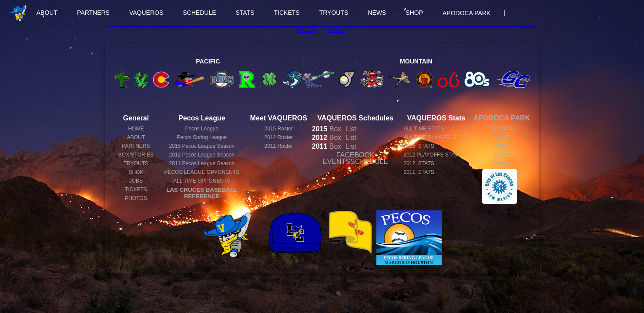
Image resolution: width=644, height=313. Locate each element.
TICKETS (287, 13)
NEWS (377, 13)
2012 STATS (419, 163)
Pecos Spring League (202, 137)
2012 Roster (279, 137)
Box (327, 129)
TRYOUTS (334, 13)
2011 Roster (279, 146)
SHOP (414, 13)
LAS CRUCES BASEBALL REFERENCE (202, 193)
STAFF (502, 155)
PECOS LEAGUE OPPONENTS (202, 172)
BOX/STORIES (136, 155)
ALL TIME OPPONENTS (202, 181)
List (350, 129)
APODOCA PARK (466, 13)
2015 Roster (279, 129)
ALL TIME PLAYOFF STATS (436, 137)
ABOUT (47, 13)
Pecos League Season (202, 146)
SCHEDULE (199, 13)
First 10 (306, 30)
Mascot (502, 163)
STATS (245, 13)
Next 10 (337, 30)
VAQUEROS (146, 13)
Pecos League (202, 129)
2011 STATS (419, 172)
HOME (136, 129)
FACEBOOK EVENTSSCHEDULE (355, 158)
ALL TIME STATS (424, 129)
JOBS (136, 181)
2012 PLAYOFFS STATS (432, 155)
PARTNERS (93, 13)
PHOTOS (136, 198)
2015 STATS (419, 146)
